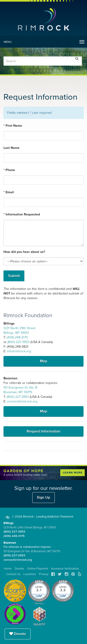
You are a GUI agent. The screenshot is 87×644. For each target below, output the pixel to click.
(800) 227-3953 (18, 342)
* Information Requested (22, 214)
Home (8, 569)
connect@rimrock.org (22, 401)
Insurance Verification (65, 569)
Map (43, 361)
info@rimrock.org (19, 351)
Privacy (44, 574)
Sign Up (43, 497)
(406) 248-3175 (17, 337)
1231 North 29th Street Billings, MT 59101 (30, 527)
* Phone (9, 170)
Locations (30, 574)
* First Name (13, 126)
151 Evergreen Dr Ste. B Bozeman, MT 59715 (32, 551)
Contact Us (13, 574)
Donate (18, 634)
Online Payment (38, 569)
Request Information (43, 431)
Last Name (11, 148)
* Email (9, 192)
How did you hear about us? (24, 252)
